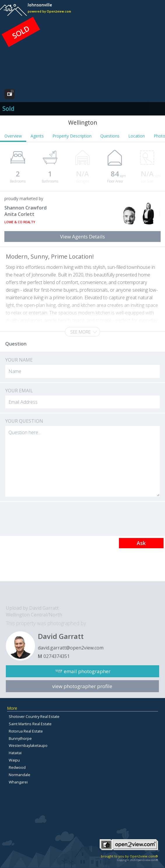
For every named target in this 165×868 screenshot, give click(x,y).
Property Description (72, 136)
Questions (110, 136)
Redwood (17, 767)
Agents (37, 136)
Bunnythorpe (20, 738)
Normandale (20, 775)
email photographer (87, 671)
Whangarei (18, 782)
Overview (13, 136)
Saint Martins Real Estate (30, 724)
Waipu (14, 760)
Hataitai (15, 753)
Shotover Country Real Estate (34, 716)
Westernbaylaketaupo (28, 745)
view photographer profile (82, 686)
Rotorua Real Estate (26, 731)
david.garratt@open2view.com (71, 648)
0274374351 (57, 656)
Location (137, 136)
